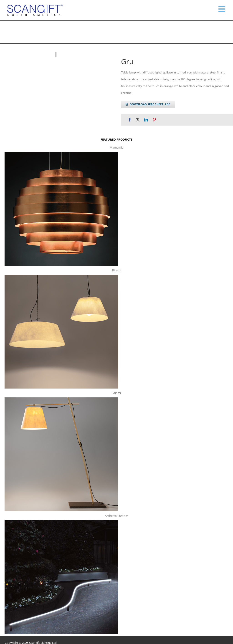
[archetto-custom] (61, 522)
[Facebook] (130, 120)
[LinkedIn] (146, 120)
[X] (138, 120)
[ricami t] (61, 276)
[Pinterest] (154, 120)
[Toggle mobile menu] (222, 9)
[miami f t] (61, 399)
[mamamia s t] (61, 153)
